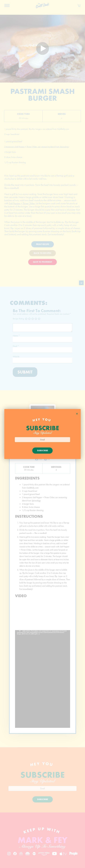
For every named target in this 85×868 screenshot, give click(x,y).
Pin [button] (47, 459)
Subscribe (43, 799)
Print (39, 459)
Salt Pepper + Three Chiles (22, 203)
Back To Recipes (42, 253)
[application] (43, 679)
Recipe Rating (18, 318)
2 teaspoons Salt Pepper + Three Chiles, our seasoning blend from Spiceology (37, 147)
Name (16, 336)
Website (16, 357)
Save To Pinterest (42, 262)
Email (16, 346)
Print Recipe (43, 244)
